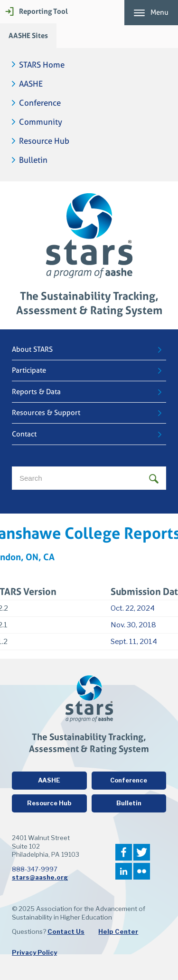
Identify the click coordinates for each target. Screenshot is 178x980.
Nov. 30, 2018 (133, 625)
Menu (159, 12)
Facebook (124, 852)
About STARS (32, 349)
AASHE (31, 84)
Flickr (142, 871)
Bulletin (33, 160)
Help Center (118, 931)
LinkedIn (124, 871)
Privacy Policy (34, 952)
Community (41, 122)
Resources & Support (46, 413)
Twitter (142, 852)
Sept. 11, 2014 (134, 642)
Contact (24, 434)
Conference (40, 103)
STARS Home (42, 65)
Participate (29, 370)
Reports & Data (36, 392)
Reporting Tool (43, 11)
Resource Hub (44, 141)
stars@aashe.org (40, 877)
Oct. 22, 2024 (133, 608)
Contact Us (66, 931)
